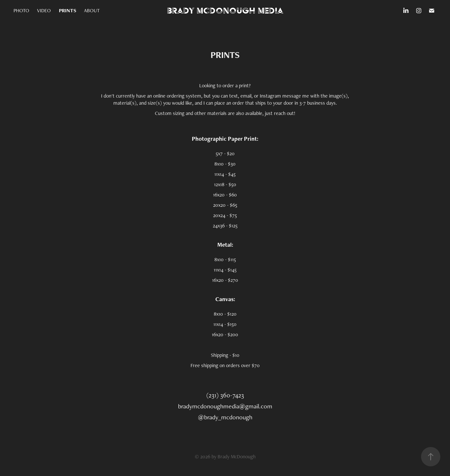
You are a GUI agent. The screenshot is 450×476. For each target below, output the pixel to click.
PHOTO (21, 10)
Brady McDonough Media (225, 10)
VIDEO (44, 10)
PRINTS (68, 10)
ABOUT (92, 10)
